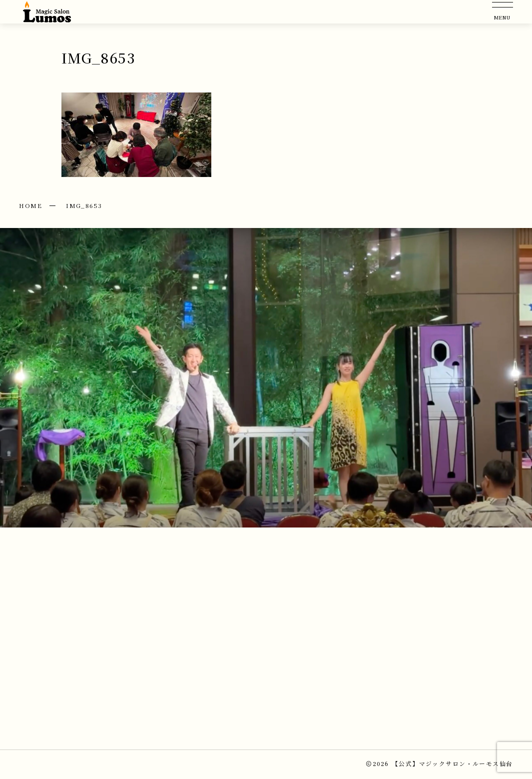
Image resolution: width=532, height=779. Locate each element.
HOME (30, 205)
